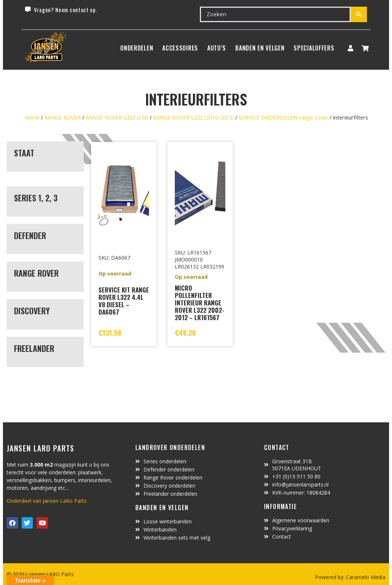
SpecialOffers (314, 48)
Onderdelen (137, 48)
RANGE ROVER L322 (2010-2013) (193, 117)
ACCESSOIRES (180, 48)
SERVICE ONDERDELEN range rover (283, 117)
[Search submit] (359, 14)
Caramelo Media (365, 577)
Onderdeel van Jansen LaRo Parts (47, 501)
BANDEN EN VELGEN (260, 48)
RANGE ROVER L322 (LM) (117, 117)
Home (32, 117)
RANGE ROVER (63, 117)
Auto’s (217, 48)
